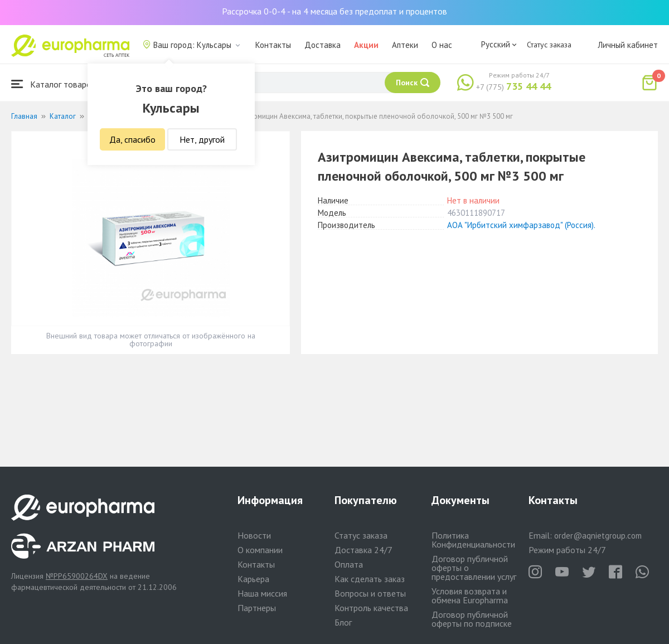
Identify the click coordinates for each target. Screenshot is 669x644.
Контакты (273, 45)
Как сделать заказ (370, 579)
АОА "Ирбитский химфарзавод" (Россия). (521, 225)
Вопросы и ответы (370, 593)
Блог (343, 622)
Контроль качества (371, 608)
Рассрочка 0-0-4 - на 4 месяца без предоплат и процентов (334, 11)
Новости (254, 535)
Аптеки (405, 45)
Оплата (349, 564)
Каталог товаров (54, 84)
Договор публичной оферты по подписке (472, 619)
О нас (442, 45)
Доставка (323, 45)
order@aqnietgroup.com (598, 536)
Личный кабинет (628, 45)
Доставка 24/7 (363, 550)
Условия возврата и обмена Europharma (470, 595)
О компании (260, 550)
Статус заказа (549, 45)
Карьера (253, 579)
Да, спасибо (132, 139)
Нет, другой (202, 139)
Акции (366, 45)
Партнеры (257, 608)
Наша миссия (262, 593)
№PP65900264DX (77, 576)
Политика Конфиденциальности (473, 540)
